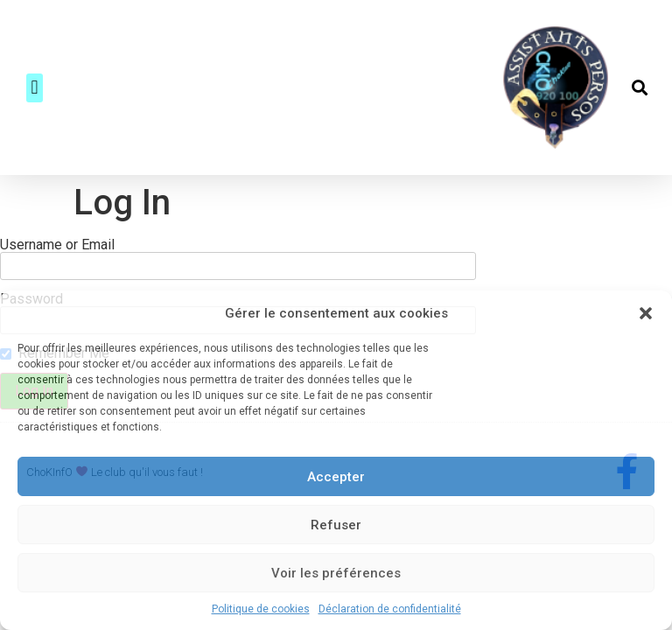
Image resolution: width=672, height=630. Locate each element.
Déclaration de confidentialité (390, 609)
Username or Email (57, 245)
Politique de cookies (261, 609)
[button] (646, 313)
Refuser (336, 525)
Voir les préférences (336, 573)
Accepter (336, 477)
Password (31, 285)
